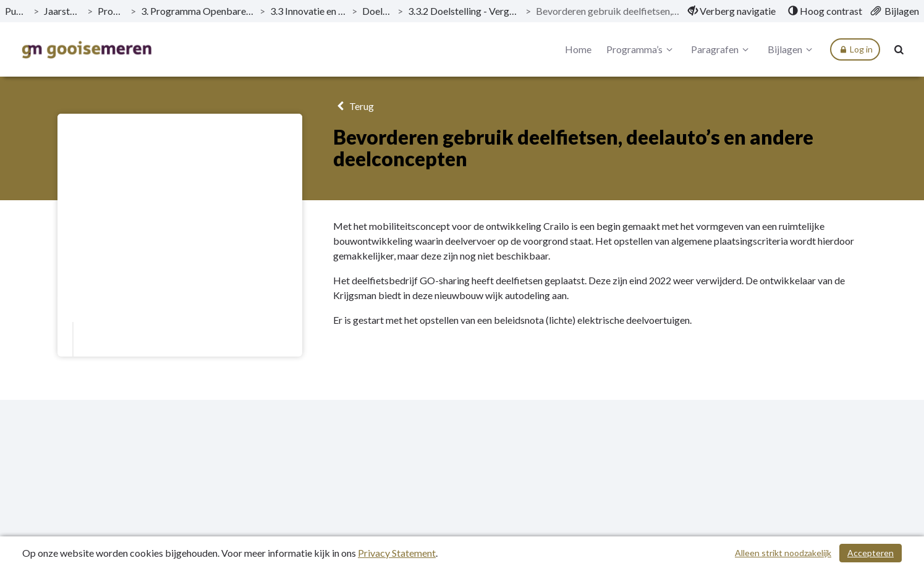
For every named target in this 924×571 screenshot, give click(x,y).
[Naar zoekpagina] (899, 49)
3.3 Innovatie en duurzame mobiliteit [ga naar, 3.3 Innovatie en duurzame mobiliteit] (308, 11)
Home (578, 49)
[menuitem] (732, 11)
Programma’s (641, 49)
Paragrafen (722, 49)
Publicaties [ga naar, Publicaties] (17, 11)
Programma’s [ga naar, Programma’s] (112, 11)
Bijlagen (792, 49)
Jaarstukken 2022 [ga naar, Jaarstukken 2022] (63, 11)
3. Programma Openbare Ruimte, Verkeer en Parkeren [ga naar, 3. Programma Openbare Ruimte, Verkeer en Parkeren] (198, 11)
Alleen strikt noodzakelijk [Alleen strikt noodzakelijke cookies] (783, 553)
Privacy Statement (397, 553)
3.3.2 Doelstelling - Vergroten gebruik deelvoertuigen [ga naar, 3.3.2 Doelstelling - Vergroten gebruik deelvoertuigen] (464, 11)
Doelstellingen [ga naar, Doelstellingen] (377, 11)
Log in (855, 49)
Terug (353, 106)
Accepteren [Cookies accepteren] (871, 553)
